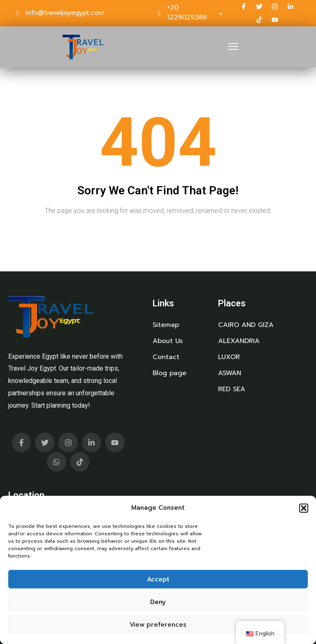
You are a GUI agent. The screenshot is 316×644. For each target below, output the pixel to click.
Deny (158, 602)
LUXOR (229, 357)
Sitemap (166, 325)
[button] (304, 508)
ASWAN (230, 373)
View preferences (158, 625)
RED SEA (232, 389)
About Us (168, 341)
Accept (158, 579)
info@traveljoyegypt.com (65, 13)
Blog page (170, 373)
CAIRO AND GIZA (246, 325)
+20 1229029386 (187, 12)
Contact (166, 357)
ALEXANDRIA (239, 341)
